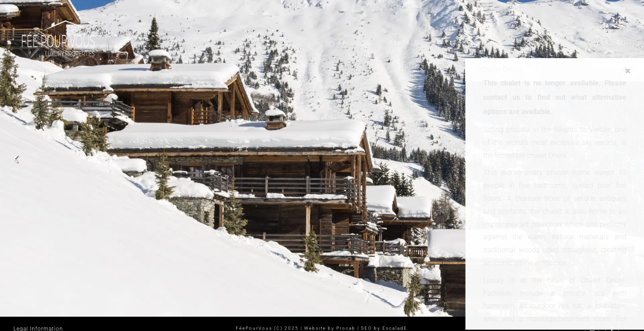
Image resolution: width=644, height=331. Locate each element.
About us (354, 43)
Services (492, 43)
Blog (584, 43)
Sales (447, 43)
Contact (542, 43)
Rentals (404, 43)
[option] (322, 158)
